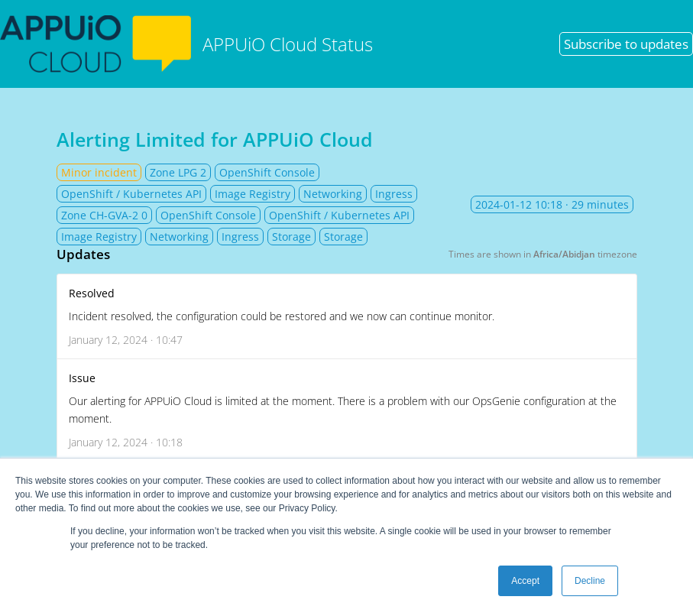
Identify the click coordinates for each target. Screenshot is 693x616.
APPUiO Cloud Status (186, 44)
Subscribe (626, 44)
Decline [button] (590, 581)
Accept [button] (525, 581)
